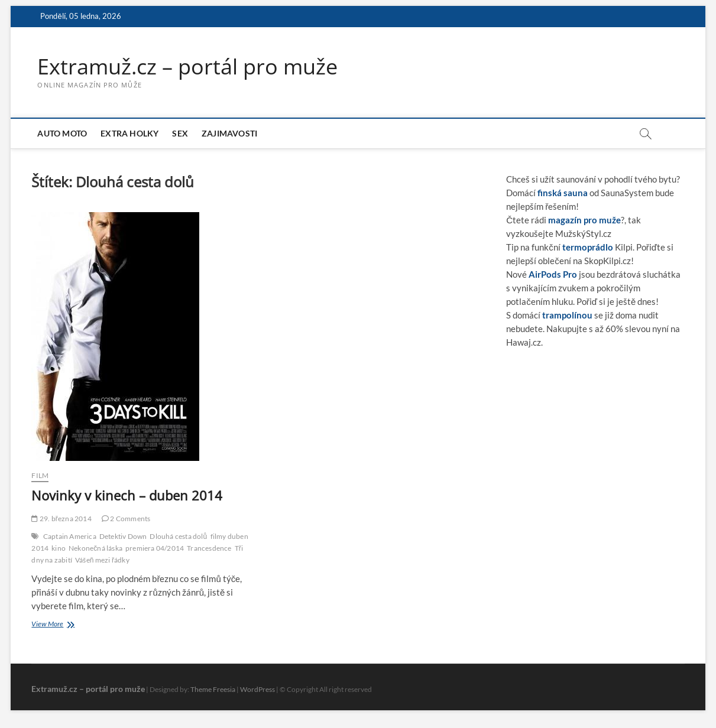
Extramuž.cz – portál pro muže (187, 67)
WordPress (257, 689)
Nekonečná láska (95, 548)
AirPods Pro (553, 274)
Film (40, 475)
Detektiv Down (123, 536)
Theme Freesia (213, 689)
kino (59, 548)
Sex (180, 133)
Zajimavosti (229, 133)
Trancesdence (209, 548)
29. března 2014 (61, 519)
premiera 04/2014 (155, 548)
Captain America (70, 536)
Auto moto (62, 133)
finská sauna (563, 193)
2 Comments (126, 519)
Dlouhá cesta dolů (178, 536)
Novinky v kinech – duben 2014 (127, 495)
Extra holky (129, 133)
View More (59, 625)
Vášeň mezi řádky (102, 560)
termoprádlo (588, 247)
